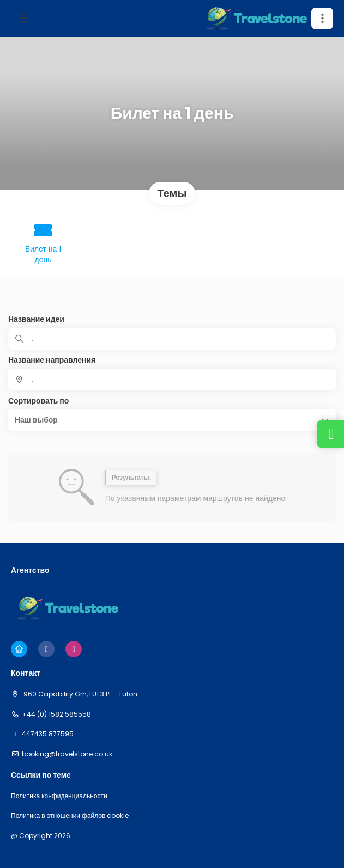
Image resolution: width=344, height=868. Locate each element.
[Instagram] (74, 649)
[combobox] (172, 380)
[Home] (19, 649)
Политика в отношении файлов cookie (70, 816)
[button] (322, 19)
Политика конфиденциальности (59, 796)
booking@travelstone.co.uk (67, 754)
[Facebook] (46, 649)
